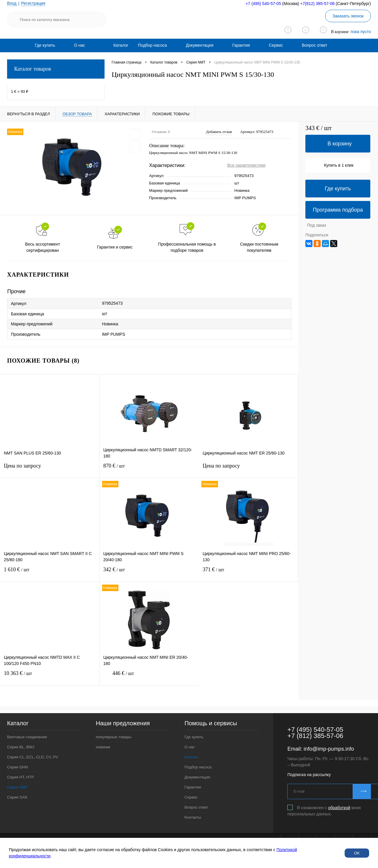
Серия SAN (17, 797)
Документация (199, 45)
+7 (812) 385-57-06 (315, 736)
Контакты (193, 817)
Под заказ (317, 225)
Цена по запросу (50, 469)
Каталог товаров (56, 69)
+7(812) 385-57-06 (317, 4)
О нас (80, 45)
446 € (149, 677)
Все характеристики (246, 165)
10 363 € (50, 677)
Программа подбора (338, 210)
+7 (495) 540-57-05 (263, 4)
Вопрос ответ (315, 45)
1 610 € (50, 573)
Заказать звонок (348, 16)
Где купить (45, 45)
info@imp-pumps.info (329, 749)
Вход (12, 3)
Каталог (192, 757)
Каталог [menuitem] (121, 45)
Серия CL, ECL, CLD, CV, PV (33, 757)
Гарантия (241, 45)
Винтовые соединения (27, 737)
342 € (149, 573)
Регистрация (33, 3)
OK (357, 853)
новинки (103, 747)
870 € (149, 469)
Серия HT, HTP (21, 777)
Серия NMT (17, 787)
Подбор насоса (152, 45)
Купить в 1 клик (339, 165)
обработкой (339, 808)
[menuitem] (45, 45)
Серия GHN (18, 767)
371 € (248, 573)
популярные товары (113, 737)
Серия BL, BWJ (21, 747)
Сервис (276, 45)
